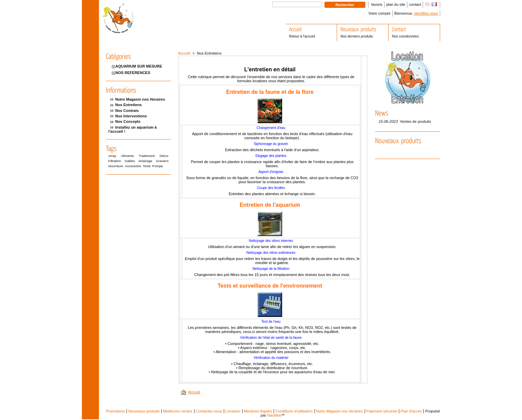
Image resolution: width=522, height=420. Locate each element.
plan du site (396, 4)
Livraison (233, 411)
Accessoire (133, 166)
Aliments (128, 156)
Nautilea (274, 415)
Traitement (147, 156)
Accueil (184, 53)
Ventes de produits (415, 121)
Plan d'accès (411, 411)
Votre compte (380, 13)
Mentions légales (258, 411)
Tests (147, 166)
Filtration (115, 161)
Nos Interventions (131, 116)
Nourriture (116, 166)
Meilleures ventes (178, 411)
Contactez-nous (209, 411)
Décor (164, 156)
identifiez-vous (426, 13)
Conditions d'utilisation (294, 411)
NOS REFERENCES (133, 73)
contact (415, 4)
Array (112, 156)
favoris (377, 4)
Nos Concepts (128, 121)
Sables (130, 161)
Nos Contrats (127, 111)
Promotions (115, 411)
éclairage (145, 161)
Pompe (157, 166)
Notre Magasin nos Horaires (140, 99)
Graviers (162, 161)
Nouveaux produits (144, 411)
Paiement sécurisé (382, 411)
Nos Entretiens (129, 105)
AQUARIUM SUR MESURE (139, 66)
